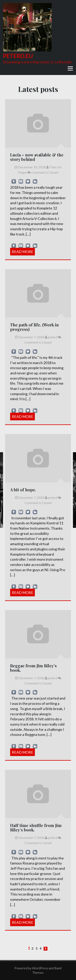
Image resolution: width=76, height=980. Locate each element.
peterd (51, 337)
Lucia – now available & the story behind (37, 157)
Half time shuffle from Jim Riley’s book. (36, 827)
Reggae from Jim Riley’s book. (33, 668)
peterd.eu (18, 56)
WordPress (40, 968)
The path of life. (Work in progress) (34, 327)
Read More (22, 252)
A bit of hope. (23, 490)
